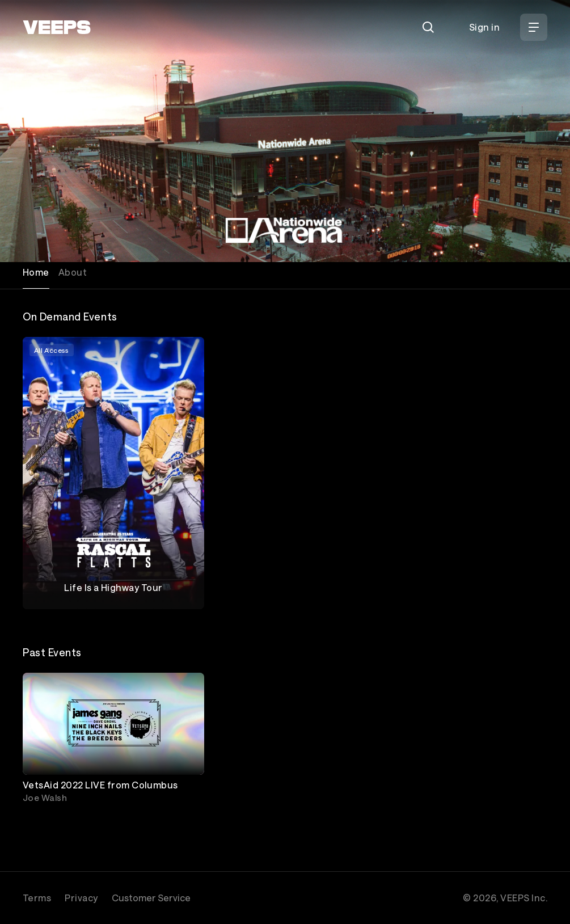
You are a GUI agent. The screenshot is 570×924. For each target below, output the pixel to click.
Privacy (81, 898)
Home (36, 272)
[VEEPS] (57, 27)
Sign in (484, 27)
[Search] (428, 27)
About (73, 272)
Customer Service (151, 898)
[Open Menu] (534, 27)
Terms (37, 898)
